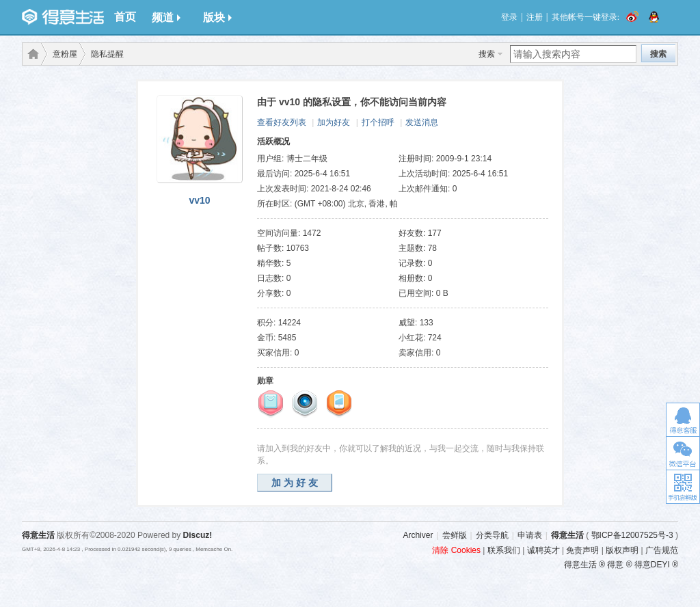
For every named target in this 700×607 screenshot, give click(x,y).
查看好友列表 (282, 122)
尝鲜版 (455, 535)
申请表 (530, 535)
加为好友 (334, 122)
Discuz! (198, 535)
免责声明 (582, 550)
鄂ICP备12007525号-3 (632, 535)
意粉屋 (65, 54)
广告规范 (662, 550)
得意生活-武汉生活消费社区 (31, 54)
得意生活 (567, 535)
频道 (166, 17)
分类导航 (492, 535)
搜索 (487, 54)
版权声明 (622, 550)
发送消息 (422, 122)
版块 (217, 17)
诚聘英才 (543, 550)
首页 (125, 17)
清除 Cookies (456, 550)
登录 (509, 17)
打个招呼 (378, 122)
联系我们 (504, 550)
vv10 (199, 200)
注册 (535, 17)
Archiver (418, 535)
